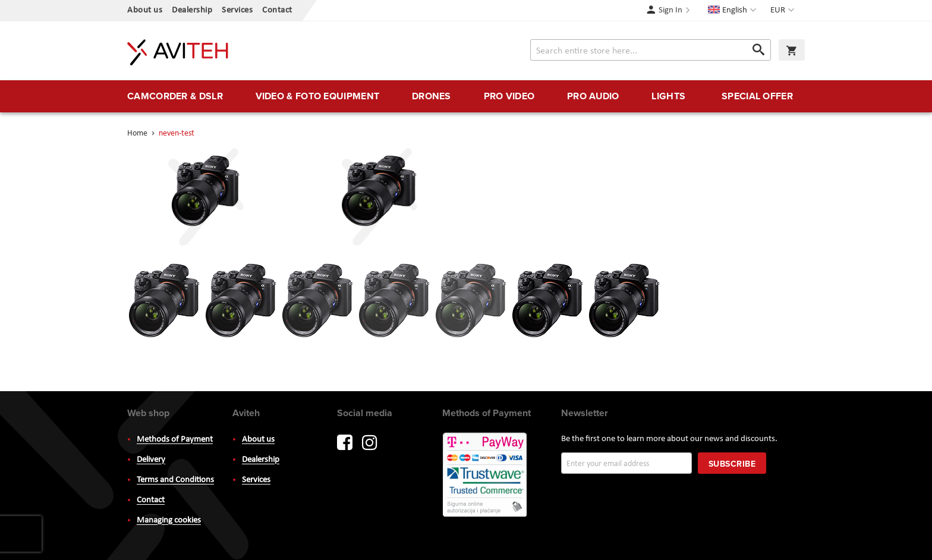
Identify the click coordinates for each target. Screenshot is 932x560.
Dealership (192, 10)
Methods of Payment (175, 440)
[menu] (466, 96)
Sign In (670, 10)
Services (237, 10)
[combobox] (651, 50)
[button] (784, 11)
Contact (277, 10)
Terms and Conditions (175, 480)
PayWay (486, 476)
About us (145, 10)
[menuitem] (175, 96)
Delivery (151, 460)
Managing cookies (169, 520)
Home (138, 133)
